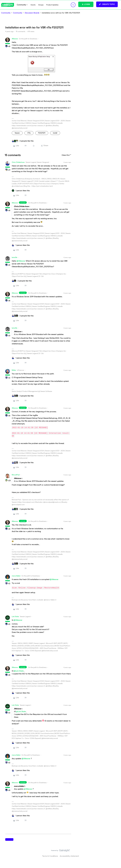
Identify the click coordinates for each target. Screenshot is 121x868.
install (55, 133)
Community (6, 13)
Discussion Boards (32, 13)
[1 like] (21, 191)
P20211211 (42, 133)
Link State (15, 617)
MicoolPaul (16, 475)
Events (33, 5)
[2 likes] (22, 281)
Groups (41, 5)
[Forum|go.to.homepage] (8, 5)
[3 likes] (23, 141)
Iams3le (14, 257)
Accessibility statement (69, 856)
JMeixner (15, 39)
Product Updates (52, 5)
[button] (107, 4)
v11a (29, 133)
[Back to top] (116, 853)
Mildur (14, 370)
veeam (17, 133)
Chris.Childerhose (18, 162)
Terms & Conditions (50, 856)
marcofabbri (16, 576)
